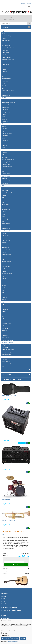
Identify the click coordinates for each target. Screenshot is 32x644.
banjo (3, 326)
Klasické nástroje (6, 176)
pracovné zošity (5, 338)
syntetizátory (5, 136)
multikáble (4, 271)
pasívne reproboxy (6, 240)
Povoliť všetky (5, 639)
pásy (3, 88)
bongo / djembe (5, 205)
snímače (4, 69)
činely (3, 198)
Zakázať (23, 639)
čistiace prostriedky (6, 352)
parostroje (4, 288)
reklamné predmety (6, 354)
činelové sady (5, 200)
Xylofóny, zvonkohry (6, 209)
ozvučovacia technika (7, 364)
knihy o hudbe (5, 335)
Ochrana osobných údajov (12, 642)
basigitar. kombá (6, 107)
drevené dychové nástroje (8, 162)
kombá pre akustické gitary (8, 60)
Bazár (3, 357)
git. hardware (5, 81)
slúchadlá (4, 285)
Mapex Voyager (6, 500)
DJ (2, 281)
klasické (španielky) (6, 36)
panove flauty (5, 157)
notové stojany (5, 347)
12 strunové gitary (6, 43)
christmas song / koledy (7, 340)
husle (3, 314)
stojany (3, 143)
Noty (3, 302)
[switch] (1, 631)
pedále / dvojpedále (6, 219)
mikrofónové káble (6, 266)
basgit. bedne (5, 110)
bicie (3, 316)
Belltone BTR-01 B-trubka (8, 521)
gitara (3, 304)
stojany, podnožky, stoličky (8, 91)
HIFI (3, 293)
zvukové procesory (6, 257)
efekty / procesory (6, 112)
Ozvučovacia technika (7, 231)
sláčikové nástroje (6, 181)
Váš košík (16, 27)
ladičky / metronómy (6, 345)
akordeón (4, 312)
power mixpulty (5, 236)
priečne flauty (5, 152)
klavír (3, 307)
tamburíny (4, 212)
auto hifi (4, 295)
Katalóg (3, 596)
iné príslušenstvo (6, 95)
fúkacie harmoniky (6, 164)
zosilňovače (4, 238)
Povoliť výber (15, 639)
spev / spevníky (5, 328)
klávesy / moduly (6, 362)
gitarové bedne (5, 64)
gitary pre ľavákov (6, 41)
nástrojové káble (6, 264)
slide (3, 76)
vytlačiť (4, 534)
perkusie (4, 207)
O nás (3, 599)
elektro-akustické (6, 45)
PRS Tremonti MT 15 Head (9, 465)
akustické (4, 38)
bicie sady (4, 195)
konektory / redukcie (6, 262)
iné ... (3, 366)
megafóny (4, 276)
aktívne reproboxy (6, 247)
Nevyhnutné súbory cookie (9, 631)
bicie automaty (5, 188)
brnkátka (4, 74)
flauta (3, 319)
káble (3, 259)
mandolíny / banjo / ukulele (8, 48)
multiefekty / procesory (7, 55)
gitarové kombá (5, 62)
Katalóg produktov (16, 18)
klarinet (3, 333)
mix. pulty (4, 233)
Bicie (3, 186)
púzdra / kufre (5, 86)
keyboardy (4, 126)
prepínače (4, 83)
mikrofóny (4, 252)
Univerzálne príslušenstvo (8, 342)
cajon (3, 202)
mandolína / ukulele (6, 323)
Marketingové (6, 635)
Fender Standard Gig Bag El (9, 396)
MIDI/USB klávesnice (7, 133)
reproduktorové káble (7, 274)
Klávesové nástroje (6, 124)
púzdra (3, 226)
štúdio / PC (4, 278)
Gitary (3, 31)
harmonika (4, 331)
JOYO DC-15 (5, 436)
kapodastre (4, 72)
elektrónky (4, 93)
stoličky (3, 148)
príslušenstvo (5, 121)
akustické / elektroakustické (8, 102)
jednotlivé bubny (5, 190)
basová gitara (5, 309)
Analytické (5, 633)
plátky (3, 169)
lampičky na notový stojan (8, 350)
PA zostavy (4, 243)
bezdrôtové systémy (6, 79)
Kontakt (3, 604)
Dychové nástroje (6, 150)
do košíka (16, 565)
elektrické (4, 33)
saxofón (4, 321)
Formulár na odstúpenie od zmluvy (11, 610)
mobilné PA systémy (6, 250)
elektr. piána (5, 129)
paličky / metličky (6, 224)
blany (3, 221)
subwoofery (4, 245)
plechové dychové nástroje (8, 159)
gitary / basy (5, 359)
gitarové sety (5, 50)
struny (3, 67)
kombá (3, 138)
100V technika (5, 283)
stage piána (4, 131)
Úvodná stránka (6, 18)
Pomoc (3, 601)
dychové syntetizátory (7, 167)
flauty (3, 155)
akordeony (4, 179)
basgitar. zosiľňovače (7, 105)
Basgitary (4, 98)
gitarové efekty (5, 53)
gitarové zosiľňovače (7, 57)
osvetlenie (4, 300)
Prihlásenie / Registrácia (26, 4)
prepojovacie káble (6, 269)
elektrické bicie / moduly (7, 193)
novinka (23, 443)
